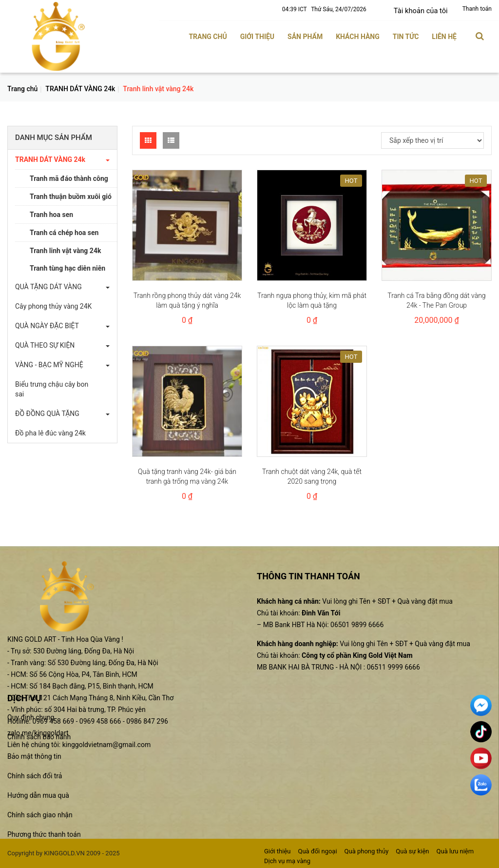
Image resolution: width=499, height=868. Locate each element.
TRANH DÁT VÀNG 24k (80, 88)
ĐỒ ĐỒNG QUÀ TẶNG (47, 413)
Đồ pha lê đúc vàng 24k (50, 433)
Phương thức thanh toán (44, 834)
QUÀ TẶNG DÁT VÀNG (48, 286)
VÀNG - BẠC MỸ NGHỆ (49, 364)
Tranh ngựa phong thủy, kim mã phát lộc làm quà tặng (312, 299)
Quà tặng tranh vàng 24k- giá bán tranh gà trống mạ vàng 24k (187, 475)
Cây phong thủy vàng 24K (53, 306)
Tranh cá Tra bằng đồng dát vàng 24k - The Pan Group (436, 299)
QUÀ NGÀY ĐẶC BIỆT (47, 325)
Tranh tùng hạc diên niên (67, 268)
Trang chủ (208, 36)
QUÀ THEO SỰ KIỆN (45, 345)
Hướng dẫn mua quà (38, 795)
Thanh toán (477, 9)
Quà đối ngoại (317, 850)
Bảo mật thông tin (34, 756)
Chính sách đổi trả (35, 775)
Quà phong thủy (367, 850)
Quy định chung (31, 717)
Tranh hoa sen (51, 214)
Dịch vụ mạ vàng (287, 860)
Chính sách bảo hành (39, 736)
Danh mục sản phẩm (54, 137)
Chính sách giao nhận (40, 814)
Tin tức (406, 36)
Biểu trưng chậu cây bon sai (52, 389)
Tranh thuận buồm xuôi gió (71, 196)
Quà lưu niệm (455, 850)
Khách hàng (358, 36)
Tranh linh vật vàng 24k (65, 250)
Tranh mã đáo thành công (69, 178)
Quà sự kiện (412, 850)
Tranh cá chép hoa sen (64, 232)
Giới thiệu (257, 36)
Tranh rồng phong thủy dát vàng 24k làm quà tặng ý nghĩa (187, 299)
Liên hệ (444, 36)
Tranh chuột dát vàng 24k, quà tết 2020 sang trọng (312, 475)
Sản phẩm (305, 36)
